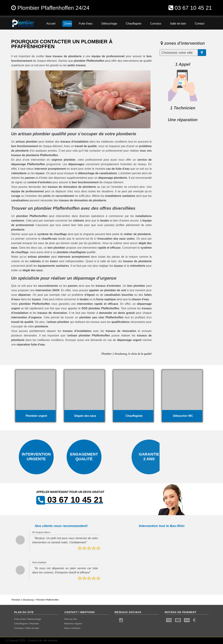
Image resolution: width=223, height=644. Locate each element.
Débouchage (34, 619)
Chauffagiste (21, 624)
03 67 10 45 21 (193, 8)
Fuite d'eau (20, 619)
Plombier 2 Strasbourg (23, 600)
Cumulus (19, 628)
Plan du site (71, 619)
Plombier (34, 624)
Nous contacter (72, 628)
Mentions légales (73, 624)
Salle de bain (32, 628)
